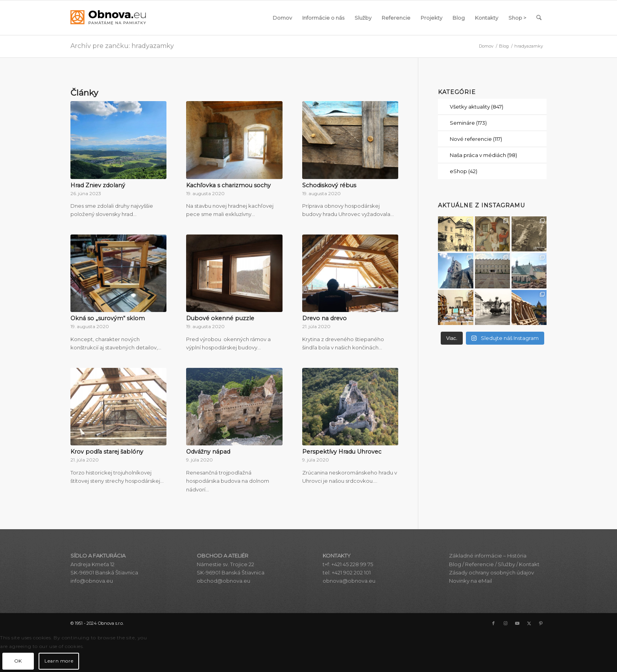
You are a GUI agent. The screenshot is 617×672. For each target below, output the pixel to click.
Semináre (468, 123)
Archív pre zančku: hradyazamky (122, 46)
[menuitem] (282, 18)
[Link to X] (529, 623)
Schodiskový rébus (329, 185)
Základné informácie (476, 556)
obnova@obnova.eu (349, 581)
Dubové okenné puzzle (220, 318)
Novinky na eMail (470, 581)
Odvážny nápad (208, 452)
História (517, 556)
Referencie (479, 564)
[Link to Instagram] (505, 623)
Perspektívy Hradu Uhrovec (342, 452)
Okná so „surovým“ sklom (108, 318)
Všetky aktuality (477, 107)
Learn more (59, 661)
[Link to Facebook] (493, 623)
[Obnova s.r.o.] (108, 18)
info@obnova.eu (92, 581)
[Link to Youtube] (517, 623)
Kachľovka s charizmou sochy (228, 185)
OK (18, 661)
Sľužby (506, 564)
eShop (464, 171)
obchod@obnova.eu (224, 581)
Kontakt (529, 564)
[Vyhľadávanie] (539, 18)
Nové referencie (476, 139)
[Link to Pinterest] (541, 623)
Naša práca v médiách (483, 155)
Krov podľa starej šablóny (107, 452)
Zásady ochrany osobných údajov (491, 572)
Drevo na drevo (324, 318)
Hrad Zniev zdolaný (98, 185)
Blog (455, 564)
